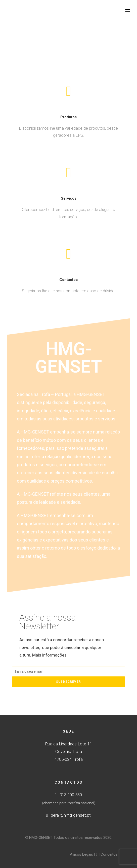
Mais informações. (50, 655)
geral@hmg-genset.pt (68, 815)
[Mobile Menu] (128, 11)
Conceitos (109, 854)
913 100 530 (68, 795)
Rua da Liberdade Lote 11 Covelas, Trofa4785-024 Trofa (68, 752)
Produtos (68, 117)
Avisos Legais (81, 854)
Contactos (68, 280)
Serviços (69, 198)
